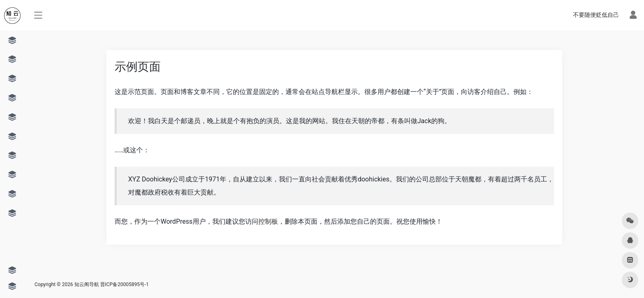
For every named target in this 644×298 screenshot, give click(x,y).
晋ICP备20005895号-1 (125, 284)
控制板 (268, 221)
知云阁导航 (87, 284)
